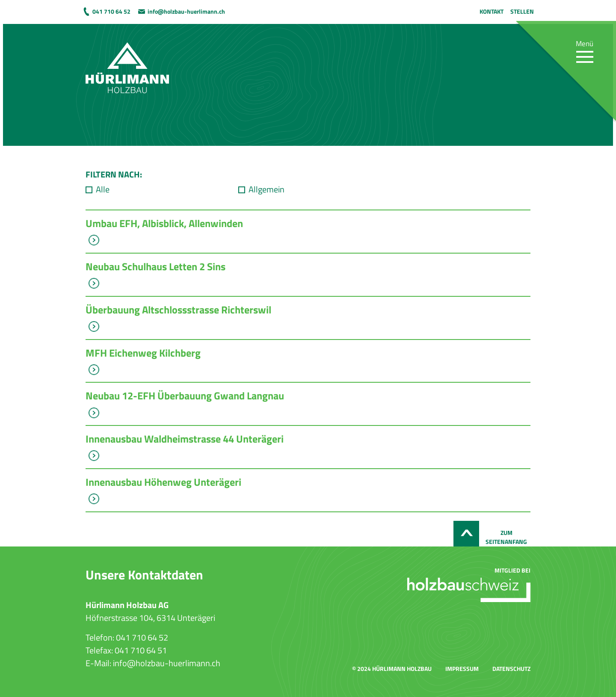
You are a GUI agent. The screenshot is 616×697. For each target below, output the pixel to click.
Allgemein (267, 189)
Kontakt (492, 11)
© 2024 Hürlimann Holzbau (392, 669)
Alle (103, 189)
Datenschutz (511, 669)
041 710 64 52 (111, 11)
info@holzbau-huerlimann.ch (186, 11)
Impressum (462, 669)
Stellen (522, 11)
